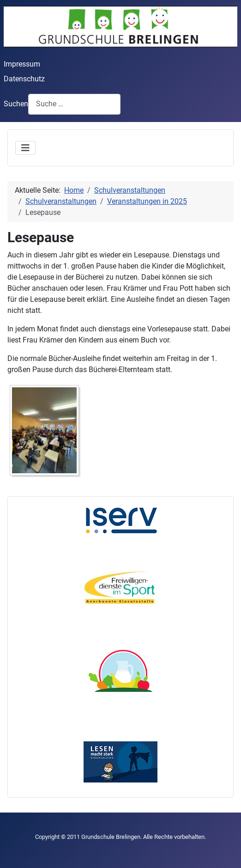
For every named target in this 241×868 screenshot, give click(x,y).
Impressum (22, 64)
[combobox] (74, 104)
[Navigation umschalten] (25, 148)
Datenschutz (24, 79)
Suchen (16, 104)
